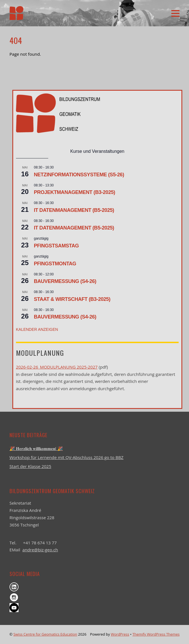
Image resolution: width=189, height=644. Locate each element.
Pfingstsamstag (56, 246)
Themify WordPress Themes (156, 634)
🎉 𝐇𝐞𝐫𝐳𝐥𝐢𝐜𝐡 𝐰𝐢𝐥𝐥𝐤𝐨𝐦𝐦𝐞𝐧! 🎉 (36, 448)
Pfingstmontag (55, 264)
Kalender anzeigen (37, 329)
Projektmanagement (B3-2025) (75, 192)
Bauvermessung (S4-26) (65, 281)
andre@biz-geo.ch (40, 550)
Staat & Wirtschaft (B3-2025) (72, 299)
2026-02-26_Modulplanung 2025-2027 (57, 367)
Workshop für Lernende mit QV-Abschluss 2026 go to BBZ (67, 457)
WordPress (120, 634)
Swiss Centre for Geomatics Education (45, 634)
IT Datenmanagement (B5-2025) (74, 210)
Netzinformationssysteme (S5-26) (79, 175)
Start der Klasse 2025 (30, 466)
